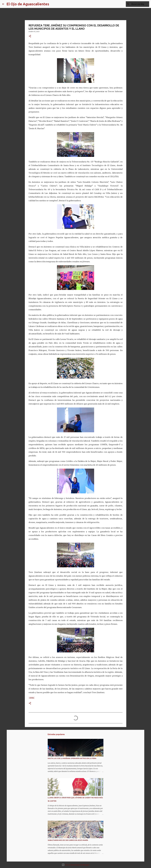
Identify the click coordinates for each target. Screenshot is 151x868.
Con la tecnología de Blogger (75, 865)
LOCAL (32, 698)
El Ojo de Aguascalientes (28, 4)
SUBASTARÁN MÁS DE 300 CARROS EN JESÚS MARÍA (68, 840)
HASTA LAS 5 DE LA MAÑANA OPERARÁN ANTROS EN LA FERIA (72, 758)
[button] (30, 36)
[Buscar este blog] (137, 4)
